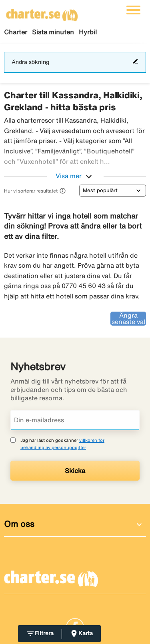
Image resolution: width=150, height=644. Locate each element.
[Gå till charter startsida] (42, 12)
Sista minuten (53, 32)
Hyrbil (88, 32)
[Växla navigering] (133, 10)
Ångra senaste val (128, 318)
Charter (16, 32)
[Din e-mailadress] (75, 420)
